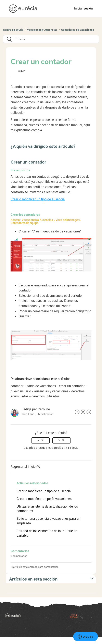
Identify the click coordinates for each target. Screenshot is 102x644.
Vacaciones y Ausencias (42, 30)
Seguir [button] (21, 71)
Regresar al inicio (25, 467)
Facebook (77, 412)
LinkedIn (89, 412)
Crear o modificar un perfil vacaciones (44, 499)
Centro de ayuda (13, 30)
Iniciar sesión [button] (84, 8)
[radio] (40, 440)
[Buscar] (51, 39)
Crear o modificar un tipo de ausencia (38, 199)
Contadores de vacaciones (78, 30)
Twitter (83, 412)
